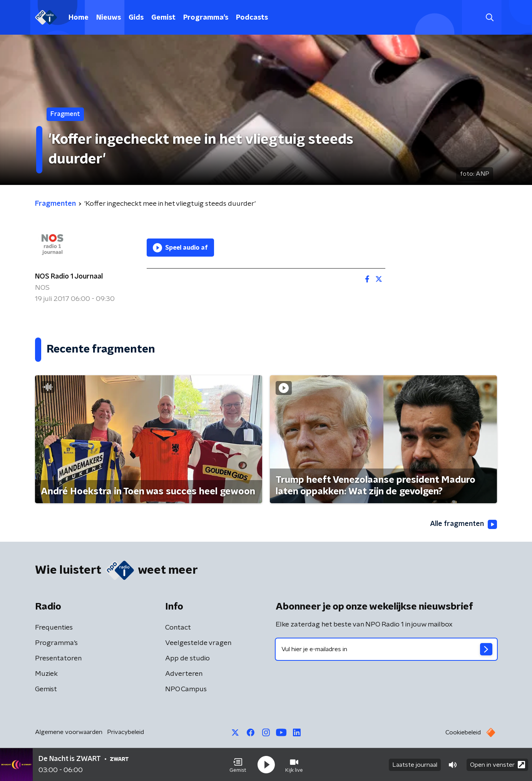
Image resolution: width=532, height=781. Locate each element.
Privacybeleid (125, 732)
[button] (238, 765)
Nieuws (109, 18)
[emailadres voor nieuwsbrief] (386, 649)
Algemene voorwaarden (69, 732)
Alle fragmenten (463, 524)
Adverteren (184, 674)
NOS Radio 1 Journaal (69, 277)
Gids (136, 18)
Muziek (46, 674)
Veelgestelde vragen (198, 643)
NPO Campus (186, 689)
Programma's (206, 18)
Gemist (163, 18)
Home (79, 18)
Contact (178, 628)
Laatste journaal (415, 765)
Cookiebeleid (463, 732)
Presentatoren (58, 658)
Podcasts (252, 18)
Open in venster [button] (498, 765)
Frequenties (54, 628)
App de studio (187, 658)
